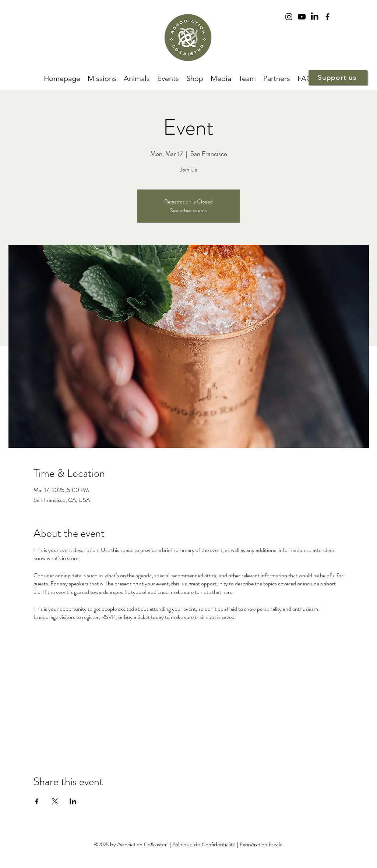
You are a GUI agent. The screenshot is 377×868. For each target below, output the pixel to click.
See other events (188, 210)
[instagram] (289, 17)
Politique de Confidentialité (204, 844)
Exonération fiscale (261, 844)
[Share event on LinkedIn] (73, 801)
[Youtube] (302, 17)
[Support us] (338, 78)
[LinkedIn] (315, 17)
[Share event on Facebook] (37, 801)
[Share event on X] (55, 801)
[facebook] (327, 17)
